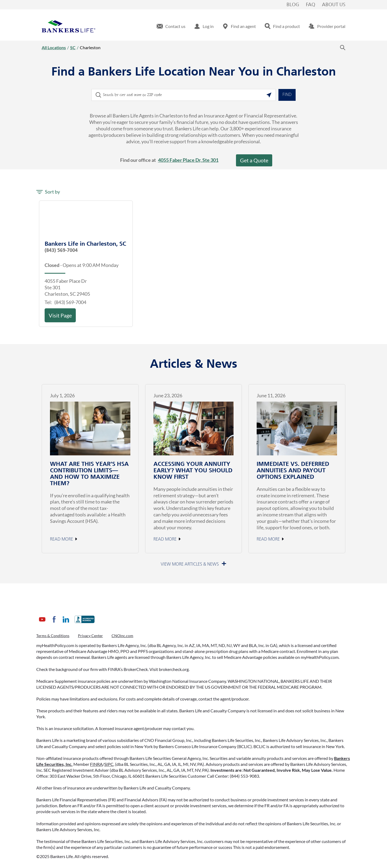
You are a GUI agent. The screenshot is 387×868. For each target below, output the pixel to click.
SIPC (109, 764)
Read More (62, 540)
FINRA (96, 764)
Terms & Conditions (53, 636)
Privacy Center (90, 636)
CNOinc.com (122, 636)
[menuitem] (171, 26)
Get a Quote (254, 160)
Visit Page (60, 315)
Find (287, 95)
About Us (334, 5)
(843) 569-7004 (61, 251)
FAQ (311, 5)
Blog (293, 5)
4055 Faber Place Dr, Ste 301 (188, 160)
